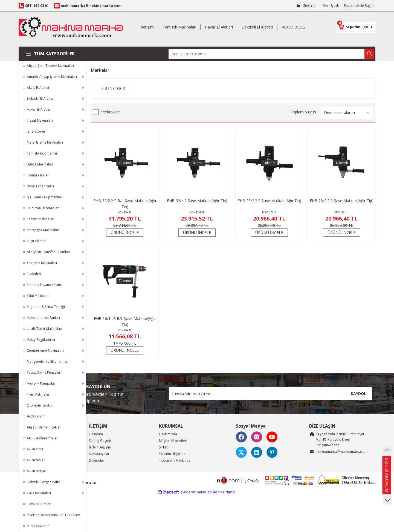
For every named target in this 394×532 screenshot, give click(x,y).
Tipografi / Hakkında (175, 460)
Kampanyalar (99, 454)
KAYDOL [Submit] (358, 394)
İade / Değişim (100, 447)
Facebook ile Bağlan (360, 6)
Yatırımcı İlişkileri (172, 454)
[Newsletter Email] (271, 394)
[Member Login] (306, 6)
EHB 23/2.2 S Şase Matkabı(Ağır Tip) (269, 201)
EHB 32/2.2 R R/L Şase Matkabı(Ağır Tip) (125, 204)
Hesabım (96, 434)
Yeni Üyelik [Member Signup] (330, 6)
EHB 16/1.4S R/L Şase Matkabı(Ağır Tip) (125, 321)
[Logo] (71, 27)
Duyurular (97, 460)
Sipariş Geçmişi (101, 441)
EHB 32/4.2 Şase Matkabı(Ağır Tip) (197, 201)
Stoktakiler (111, 112)
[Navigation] (52, 54)
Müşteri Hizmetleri (173, 441)
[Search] (271, 54)
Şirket (163, 447)
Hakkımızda (168, 434)
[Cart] (356, 27)
